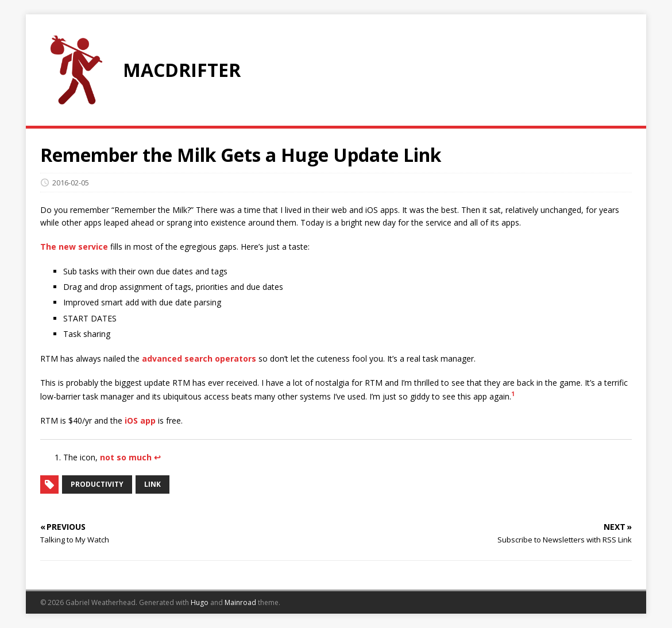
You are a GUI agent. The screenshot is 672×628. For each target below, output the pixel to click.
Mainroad (240, 602)
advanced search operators (199, 358)
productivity (97, 484)
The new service (74, 247)
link (152, 484)
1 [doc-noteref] (513, 394)
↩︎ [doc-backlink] (157, 457)
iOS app (140, 420)
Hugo (200, 602)
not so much (126, 457)
